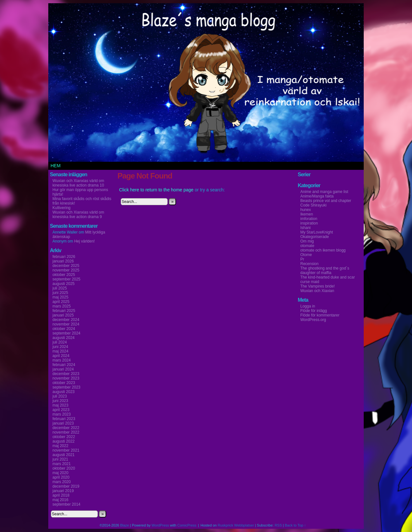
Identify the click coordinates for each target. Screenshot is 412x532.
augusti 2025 (64, 284)
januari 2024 (63, 369)
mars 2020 (62, 482)
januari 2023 (63, 423)
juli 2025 (60, 288)
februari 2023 (64, 419)
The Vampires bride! (318, 286)
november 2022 (66, 432)
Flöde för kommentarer (320, 315)
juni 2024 (60, 347)
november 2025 (66, 270)
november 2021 (66, 450)
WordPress (160, 525)
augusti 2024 (64, 338)
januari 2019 (63, 491)
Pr (302, 259)
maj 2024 (60, 351)
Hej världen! (84, 241)
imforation (309, 219)
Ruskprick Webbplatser (236, 525)
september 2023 (66, 387)
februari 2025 (64, 311)
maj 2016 (60, 500)
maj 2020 (60, 473)
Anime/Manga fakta (317, 196)
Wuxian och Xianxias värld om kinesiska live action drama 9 (78, 215)
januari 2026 (63, 261)
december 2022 (66, 428)
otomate (307, 246)
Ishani (305, 228)
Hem (56, 166)
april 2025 (61, 302)
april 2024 (61, 356)
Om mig (307, 241)
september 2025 (66, 279)
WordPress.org (313, 320)
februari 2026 (64, 257)
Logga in (308, 306)
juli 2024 (60, 342)
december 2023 (66, 374)
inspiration (309, 223)
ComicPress (187, 525)
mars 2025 (62, 306)
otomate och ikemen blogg (323, 250)
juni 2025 (60, 293)
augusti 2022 (64, 441)
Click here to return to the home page (156, 190)
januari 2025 (63, 315)
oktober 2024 (64, 329)
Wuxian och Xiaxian (317, 291)
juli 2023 (60, 396)
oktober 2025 (64, 275)
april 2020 (61, 477)
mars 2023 (62, 414)
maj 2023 (60, 405)
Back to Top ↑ (295, 525)
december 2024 (66, 320)
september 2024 (66, 333)
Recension (309, 264)
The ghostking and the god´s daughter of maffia (325, 271)
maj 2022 (60, 446)
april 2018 (61, 495)
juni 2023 (60, 401)
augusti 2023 (64, 392)
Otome (306, 255)
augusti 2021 (64, 455)
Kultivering (61, 208)
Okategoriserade (315, 237)
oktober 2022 (64, 437)
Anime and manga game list (324, 192)
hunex (306, 210)
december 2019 (66, 486)
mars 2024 (62, 360)
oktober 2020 (64, 468)
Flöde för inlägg (314, 311)
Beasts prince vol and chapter (326, 201)
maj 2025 (60, 297)
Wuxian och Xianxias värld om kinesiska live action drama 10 (78, 183)
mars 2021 (62, 464)
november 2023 (66, 378)
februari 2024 (64, 365)
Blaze (125, 525)
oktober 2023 (64, 383)
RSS (278, 525)
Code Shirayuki (313, 205)
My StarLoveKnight (317, 232)
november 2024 (66, 324)
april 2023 (61, 410)
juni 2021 (60, 459)
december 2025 (66, 266)
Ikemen (307, 214)
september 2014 (66, 504)
